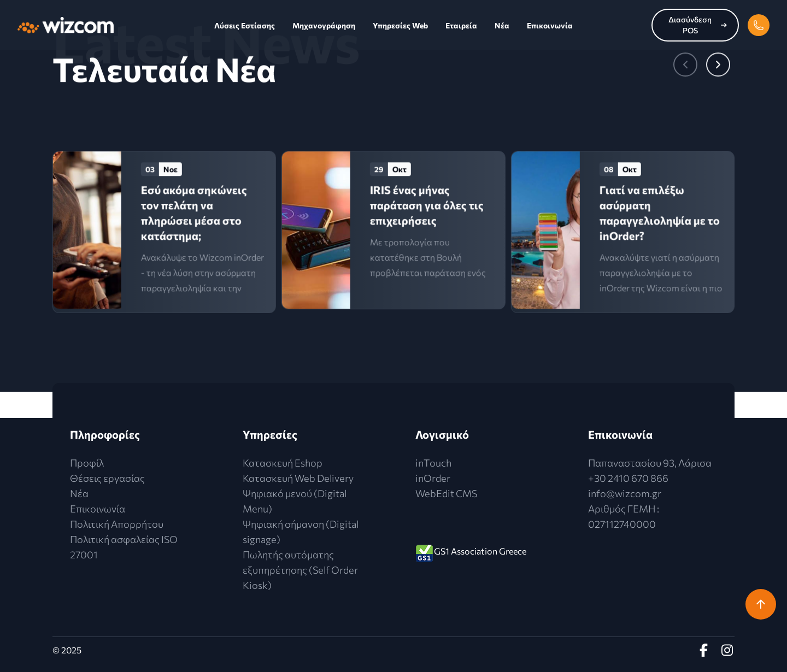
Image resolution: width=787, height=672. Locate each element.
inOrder (433, 478)
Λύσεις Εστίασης (245, 25)
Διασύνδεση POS (698, 25)
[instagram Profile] (728, 650)
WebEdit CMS (446, 493)
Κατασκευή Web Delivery (298, 478)
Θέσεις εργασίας (107, 478)
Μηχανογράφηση (324, 25)
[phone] (759, 25)
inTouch (433, 463)
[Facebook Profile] (706, 650)
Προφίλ (87, 463)
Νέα (502, 25)
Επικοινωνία (550, 25)
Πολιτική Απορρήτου (117, 524)
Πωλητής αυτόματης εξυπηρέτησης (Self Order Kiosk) (300, 570)
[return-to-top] (761, 604)
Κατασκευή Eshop (283, 463)
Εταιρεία (461, 25)
